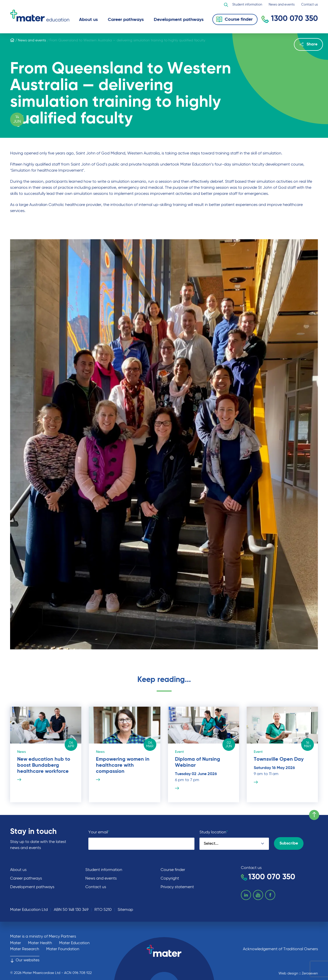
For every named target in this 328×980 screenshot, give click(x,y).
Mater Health (40, 943)
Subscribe (289, 843)
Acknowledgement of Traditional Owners (280, 949)
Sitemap (125, 910)
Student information (247, 5)
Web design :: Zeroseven (298, 973)
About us (88, 20)
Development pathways (179, 20)
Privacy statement (177, 887)
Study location (214, 832)
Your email (99, 832)
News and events (282, 5)
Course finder (173, 870)
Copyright (170, 879)
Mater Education (74, 943)
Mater (16, 943)
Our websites (25, 960)
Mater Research (25, 949)
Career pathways (126, 20)
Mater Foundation (63, 949)
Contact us (310, 5)
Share (308, 44)
